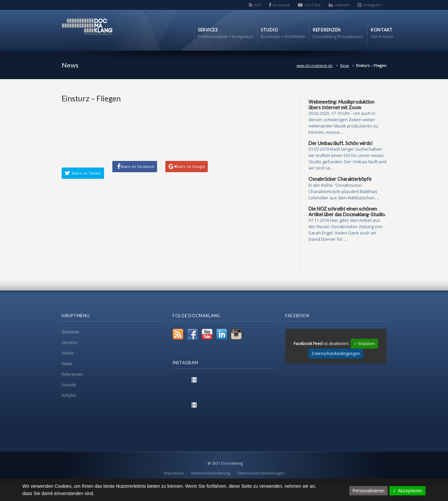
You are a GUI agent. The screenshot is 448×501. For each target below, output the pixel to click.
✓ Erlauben (364, 344)
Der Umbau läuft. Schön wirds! (341, 143)
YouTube (313, 5)
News (344, 65)
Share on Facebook (137, 166)
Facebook (281, 5)
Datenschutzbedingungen (336, 353)
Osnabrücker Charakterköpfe (340, 179)
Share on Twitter (86, 173)
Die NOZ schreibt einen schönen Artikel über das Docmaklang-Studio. (347, 212)
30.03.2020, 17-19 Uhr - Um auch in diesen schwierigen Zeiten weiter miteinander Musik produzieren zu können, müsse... (343, 123)
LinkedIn (342, 5)
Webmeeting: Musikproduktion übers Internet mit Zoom (341, 105)
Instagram (372, 5)
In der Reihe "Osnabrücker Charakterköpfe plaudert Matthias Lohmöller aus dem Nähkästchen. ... (344, 191)
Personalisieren (369, 491)
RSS (258, 5)
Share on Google (190, 166)
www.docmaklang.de (315, 65)
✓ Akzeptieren (407, 491)
